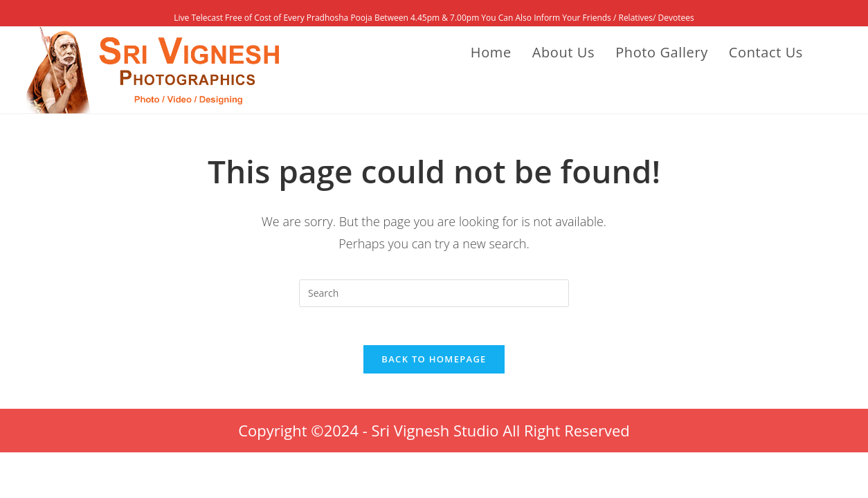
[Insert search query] (434, 293)
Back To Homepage (434, 363)
